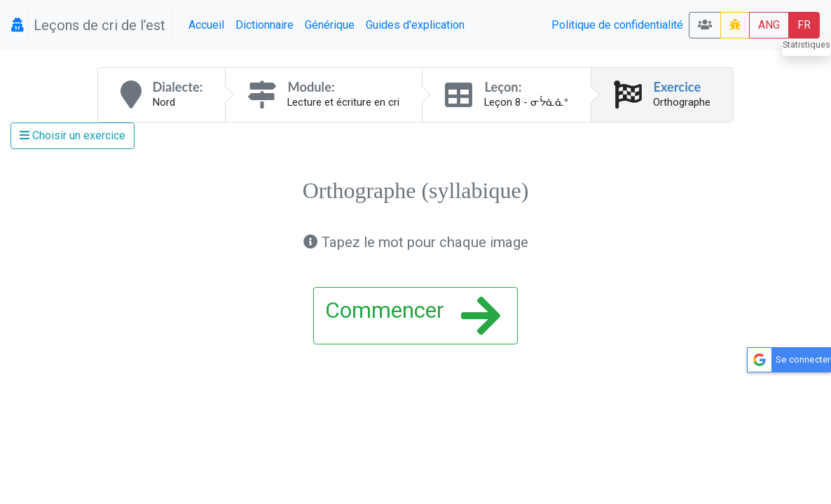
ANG (769, 25)
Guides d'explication (415, 25)
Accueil (206, 25)
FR (804, 25)
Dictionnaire (265, 25)
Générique (330, 25)
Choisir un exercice (73, 135)
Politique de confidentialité (617, 25)
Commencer (413, 316)
